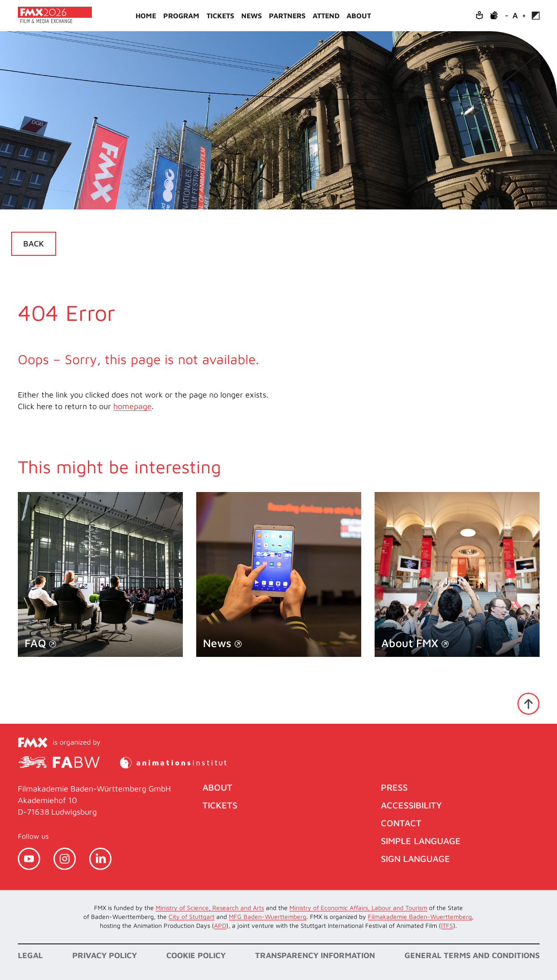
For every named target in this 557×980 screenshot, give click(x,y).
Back (34, 244)
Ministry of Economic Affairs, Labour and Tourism (358, 908)
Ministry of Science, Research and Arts (210, 908)
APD (220, 925)
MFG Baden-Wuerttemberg (268, 916)
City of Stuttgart (192, 916)
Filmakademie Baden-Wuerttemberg (420, 916)
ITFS (447, 925)
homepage (132, 406)
